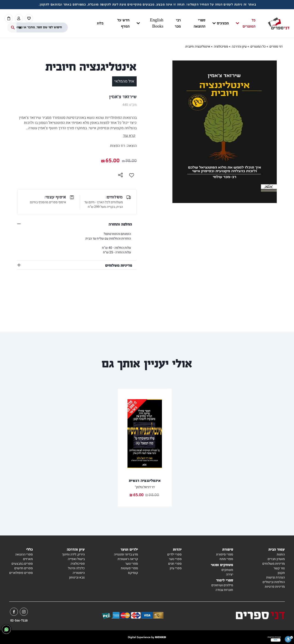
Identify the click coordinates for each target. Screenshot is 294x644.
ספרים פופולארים (21, 573)
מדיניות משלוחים (119, 265)
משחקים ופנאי (222, 565)
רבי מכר (178, 23)
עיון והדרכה (239, 47)
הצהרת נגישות (276, 577)
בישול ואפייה (76, 559)
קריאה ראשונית (128, 559)
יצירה (230, 574)
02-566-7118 (19, 621)
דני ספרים (276, 47)
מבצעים (223, 23)
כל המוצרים (249, 23)
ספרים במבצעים (22, 564)
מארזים (28, 559)
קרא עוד (129, 136)
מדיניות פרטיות (275, 587)
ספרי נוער (175, 559)
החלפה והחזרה (120, 224)
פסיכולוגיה (221, 47)
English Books (157, 23)
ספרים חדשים (24, 568)
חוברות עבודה (224, 590)
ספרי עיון (176, 568)
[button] (176, 23)
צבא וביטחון (77, 577)
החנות (281, 554)
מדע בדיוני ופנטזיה (126, 554)
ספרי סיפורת (225, 554)
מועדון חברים (276, 559)
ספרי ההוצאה (199, 23)
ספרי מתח (226, 559)
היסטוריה (79, 573)
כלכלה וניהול (76, 568)
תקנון (281, 573)
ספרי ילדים (174, 554)
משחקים (227, 570)
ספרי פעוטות (129, 568)
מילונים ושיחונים (222, 585)
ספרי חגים (175, 564)
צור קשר (279, 568)
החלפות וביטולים (274, 582)
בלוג (100, 23)
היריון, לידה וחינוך (73, 554)
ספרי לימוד (225, 580)
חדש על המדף (123, 23)
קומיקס (133, 573)
